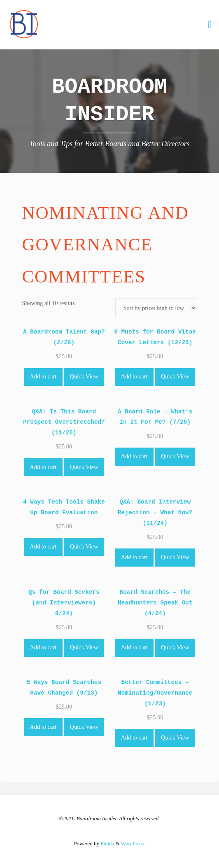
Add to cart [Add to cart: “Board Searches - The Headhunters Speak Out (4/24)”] (134, 647)
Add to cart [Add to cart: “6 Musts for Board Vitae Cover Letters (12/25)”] (134, 376)
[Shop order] (156, 308)
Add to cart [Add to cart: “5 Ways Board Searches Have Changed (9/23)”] (43, 727)
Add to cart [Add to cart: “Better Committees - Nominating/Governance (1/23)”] (134, 737)
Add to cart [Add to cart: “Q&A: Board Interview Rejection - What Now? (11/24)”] (134, 557)
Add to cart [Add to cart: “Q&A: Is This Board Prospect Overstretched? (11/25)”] (43, 467)
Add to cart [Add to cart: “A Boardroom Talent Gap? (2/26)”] (43, 376)
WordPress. (133, 843)
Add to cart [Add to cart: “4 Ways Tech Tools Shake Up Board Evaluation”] (43, 546)
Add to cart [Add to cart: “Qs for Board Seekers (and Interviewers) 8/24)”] (43, 647)
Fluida (107, 843)
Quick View (84, 376)
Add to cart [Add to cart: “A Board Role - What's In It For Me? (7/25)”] (134, 456)
